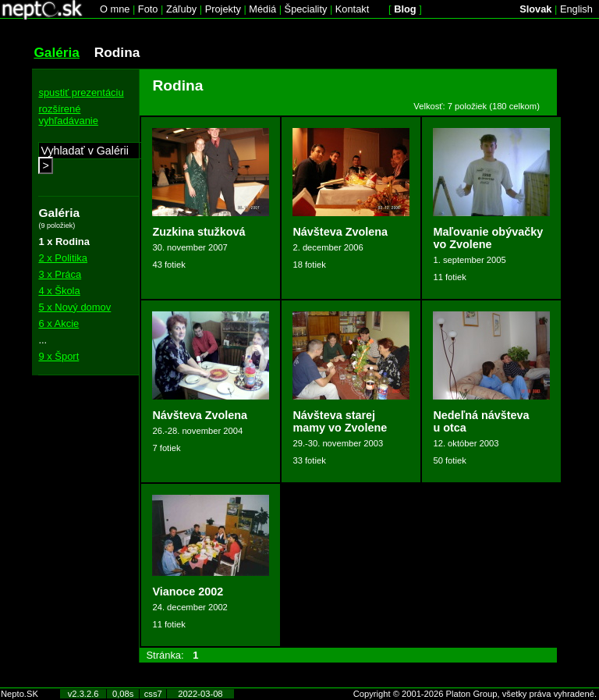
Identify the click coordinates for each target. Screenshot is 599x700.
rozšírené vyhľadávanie (68, 115)
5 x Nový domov (74, 307)
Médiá (262, 9)
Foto (148, 9)
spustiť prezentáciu (81, 92)
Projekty (223, 9)
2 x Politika (63, 258)
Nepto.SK (19, 694)
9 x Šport (58, 356)
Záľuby (181, 9)
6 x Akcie (58, 323)
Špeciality (306, 9)
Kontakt (352, 9)
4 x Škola (59, 291)
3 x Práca (60, 274)
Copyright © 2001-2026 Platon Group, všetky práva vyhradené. (475, 694)
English (576, 9)
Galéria (57, 52)
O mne (115, 9)
